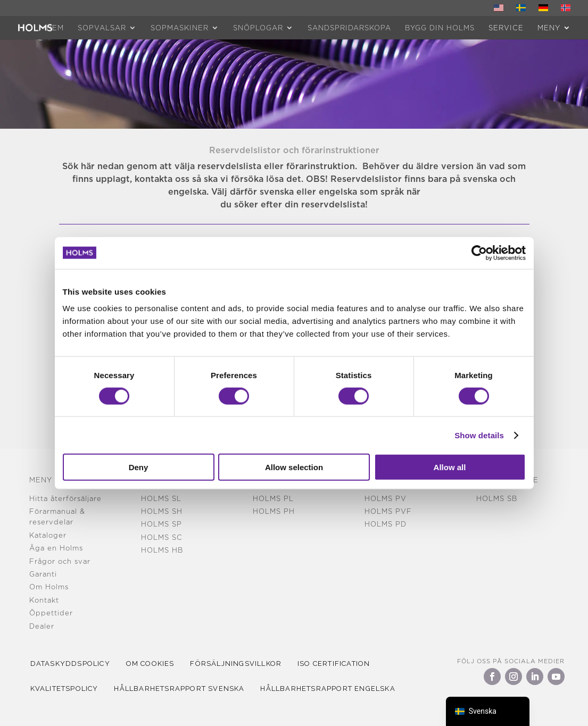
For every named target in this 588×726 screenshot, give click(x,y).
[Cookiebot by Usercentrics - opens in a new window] (479, 253)
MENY (549, 28)
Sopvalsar (102, 28)
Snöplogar (258, 28)
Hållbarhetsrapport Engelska (334, 689)
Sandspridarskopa (349, 28)
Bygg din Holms (440, 28)
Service (506, 28)
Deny (139, 467)
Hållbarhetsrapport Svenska (183, 689)
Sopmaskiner (180, 28)
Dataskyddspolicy (71, 664)
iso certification (343, 664)
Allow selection (294, 467)
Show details (479, 435)
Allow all (450, 467)
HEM (55, 28)
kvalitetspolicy (65, 689)
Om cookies (154, 664)
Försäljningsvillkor (243, 664)
